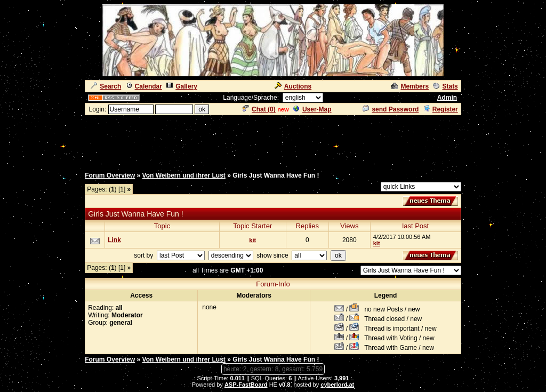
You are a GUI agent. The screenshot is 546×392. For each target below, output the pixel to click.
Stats (445, 86)
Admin (447, 98)
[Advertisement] (273, 140)
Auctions (293, 86)
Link (114, 240)
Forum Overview (110, 175)
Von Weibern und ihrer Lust (184, 175)
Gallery (182, 86)
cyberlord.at (337, 385)
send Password (391, 109)
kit (252, 240)
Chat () (259, 109)
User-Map (312, 109)
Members (410, 86)
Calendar (144, 86)
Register (441, 109)
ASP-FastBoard (246, 385)
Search (106, 86)
